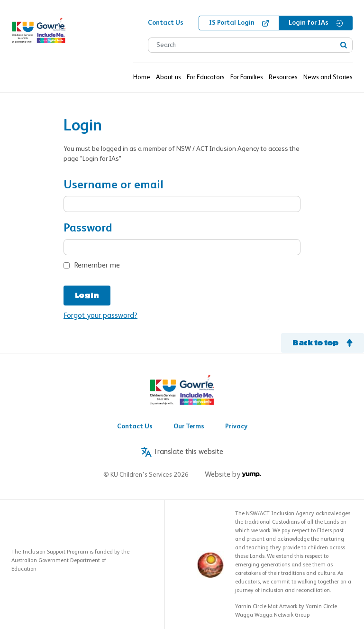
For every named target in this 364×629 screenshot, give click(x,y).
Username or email (114, 185)
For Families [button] (247, 77)
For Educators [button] (206, 77)
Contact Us (135, 426)
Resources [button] (283, 77)
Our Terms (189, 426)
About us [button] (168, 77)
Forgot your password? (100, 316)
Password (88, 228)
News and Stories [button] (328, 77)
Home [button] (142, 77)
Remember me (97, 266)
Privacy (236, 426)
